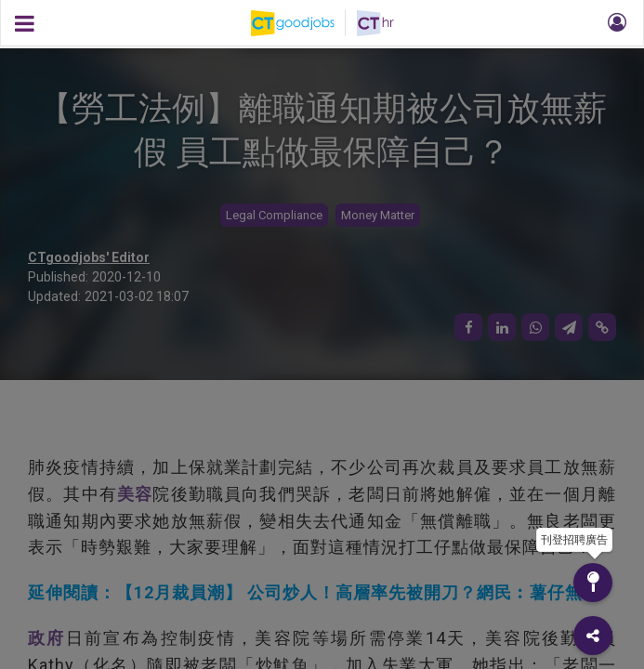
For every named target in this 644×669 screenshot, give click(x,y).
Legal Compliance (274, 215)
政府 (47, 638)
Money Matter (378, 215)
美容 (135, 494)
